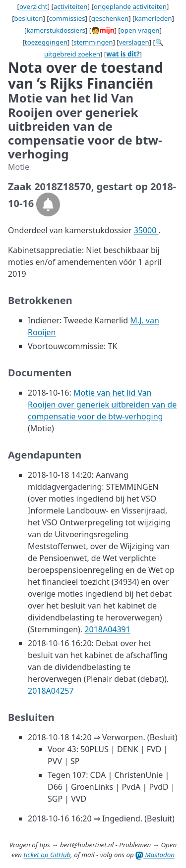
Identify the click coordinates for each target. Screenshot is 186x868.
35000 (146, 230)
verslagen (134, 42)
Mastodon (155, 855)
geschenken (110, 18)
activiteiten (71, 6)
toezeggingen (46, 42)
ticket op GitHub (47, 855)
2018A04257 (51, 691)
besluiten (29, 18)
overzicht (33, 6)
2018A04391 (107, 629)
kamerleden (153, 18)
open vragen (140, 30)
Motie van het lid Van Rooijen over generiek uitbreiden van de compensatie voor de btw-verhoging (102, 405)
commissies (67, 18)
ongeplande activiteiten (130, 6)
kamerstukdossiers (56, 30)
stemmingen (93, 42)
